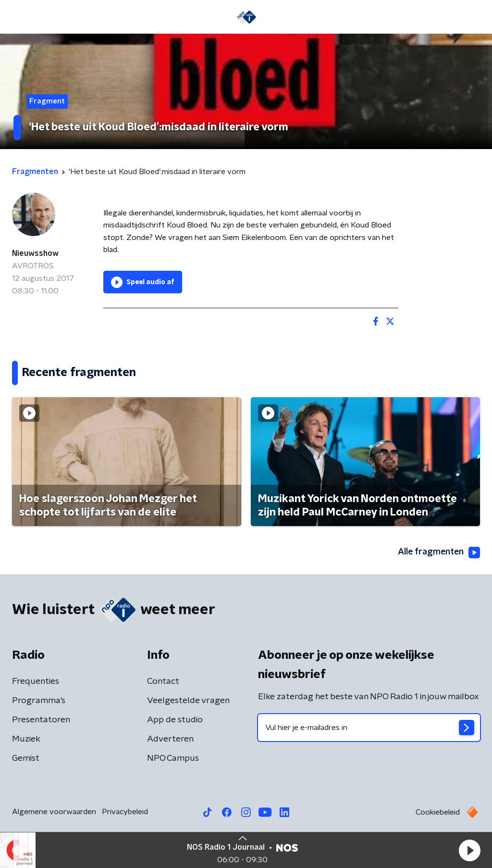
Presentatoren (41, 720)
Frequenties (36, 681)
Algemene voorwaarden (54, 812)
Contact (163, 681)
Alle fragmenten (438, 553)
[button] (469, 850)
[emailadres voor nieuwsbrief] (369, 728)
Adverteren (170, 739)
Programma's (39, 701)
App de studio (175, 720)
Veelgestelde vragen (188, 701)
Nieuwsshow (35, 253)
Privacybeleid (125, 812)
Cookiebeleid (438, 812)
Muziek (26, 739)
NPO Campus (173, 758)
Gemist (26, 758)
